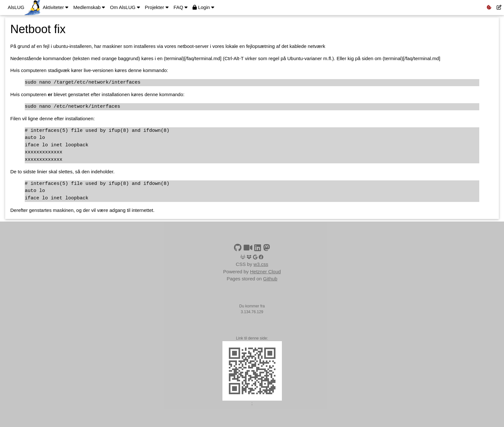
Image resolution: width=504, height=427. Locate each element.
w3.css (261, 264)
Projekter (157, 7)
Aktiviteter (55, 7)
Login (203, 7)
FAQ (180, 7)
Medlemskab (89, 7)
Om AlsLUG (125, 7)
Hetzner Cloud (265, 272)
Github (270, 279)
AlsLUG (16, 7)
